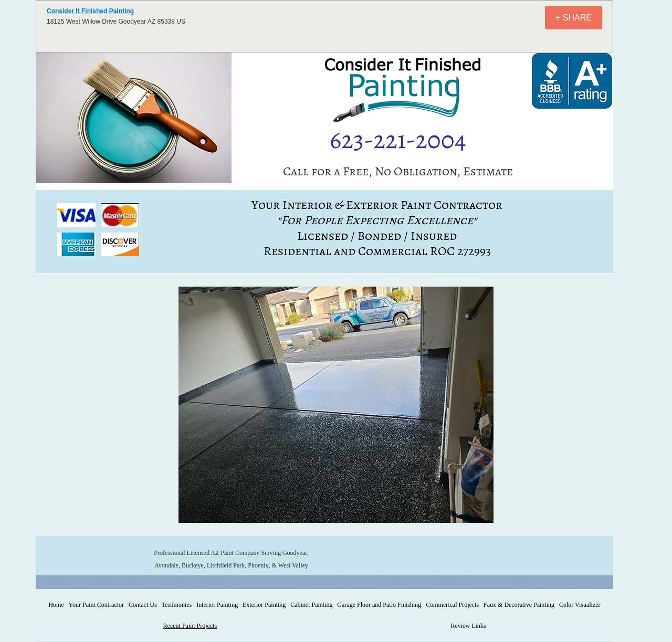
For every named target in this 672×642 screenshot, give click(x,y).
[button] (76, 215)
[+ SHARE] (574, 18)
